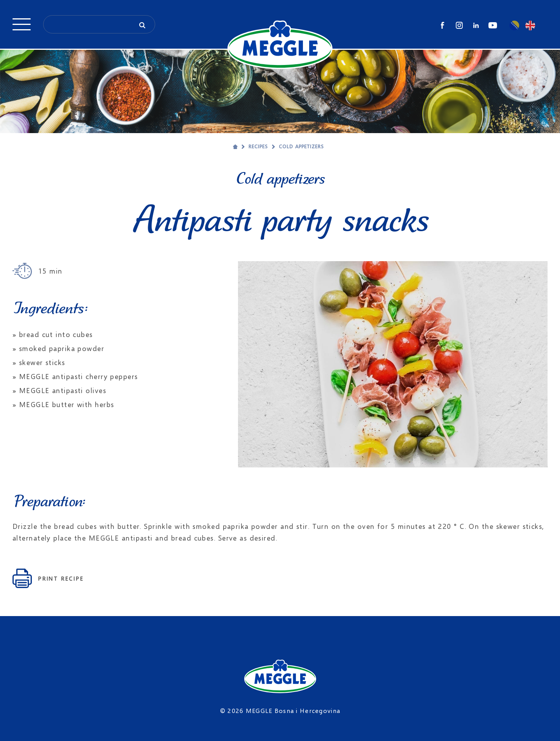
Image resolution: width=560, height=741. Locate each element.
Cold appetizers (302, 146)
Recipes (258, 146)
